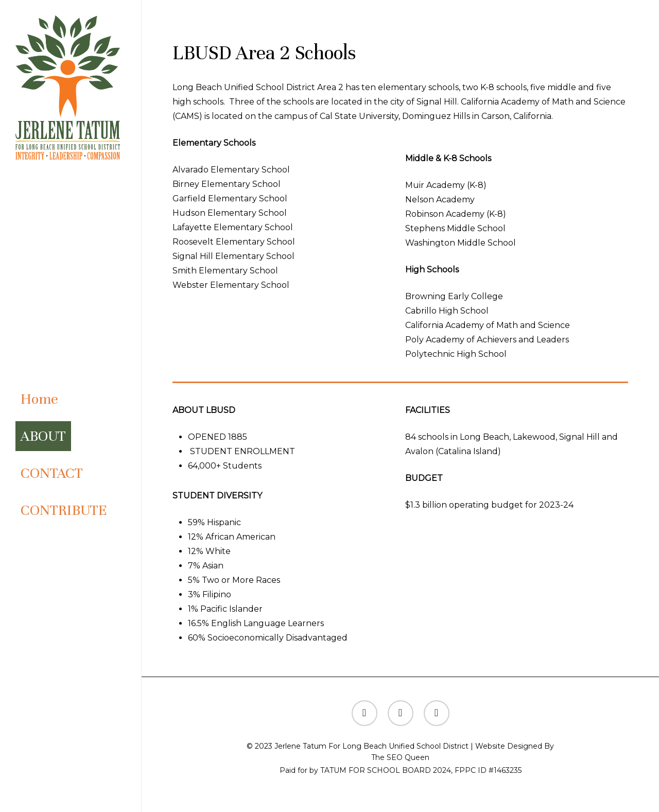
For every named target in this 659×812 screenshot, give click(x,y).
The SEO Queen (400, 757)
